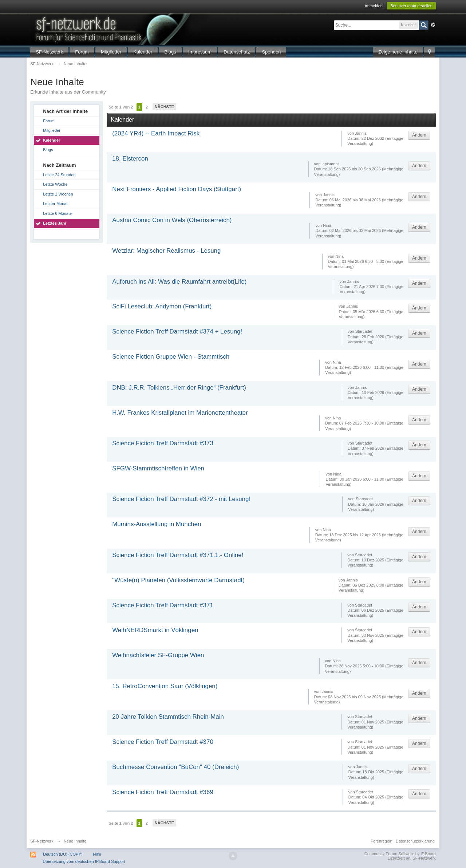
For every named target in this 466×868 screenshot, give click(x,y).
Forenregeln (381, 841)
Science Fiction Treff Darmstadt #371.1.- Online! (178, 555)
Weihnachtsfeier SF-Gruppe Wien (158, 655)
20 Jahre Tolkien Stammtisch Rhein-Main (168, 717)
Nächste (164, 107)
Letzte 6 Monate (57, 213)
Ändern (419, 135)
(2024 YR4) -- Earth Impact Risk (156, 133)
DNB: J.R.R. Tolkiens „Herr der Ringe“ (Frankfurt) (179, 388)
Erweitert (433, 25)
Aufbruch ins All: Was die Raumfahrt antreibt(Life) (179, 282)
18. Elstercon (130, 159)
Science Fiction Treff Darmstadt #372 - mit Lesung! (181, 499)
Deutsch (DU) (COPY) (63, 854)
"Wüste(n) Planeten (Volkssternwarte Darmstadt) (178, 580)
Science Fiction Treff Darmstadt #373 (163, 443)
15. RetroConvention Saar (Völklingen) (165, 686)
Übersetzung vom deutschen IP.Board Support (84, 861)
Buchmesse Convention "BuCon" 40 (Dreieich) (175, 767)
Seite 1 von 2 (121, 107)
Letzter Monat (55, 204)
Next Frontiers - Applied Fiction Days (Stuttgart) (177, 189)
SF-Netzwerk (49, 52)
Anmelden (374, 6)
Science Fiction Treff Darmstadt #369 (163, 792)
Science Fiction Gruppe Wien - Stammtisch (171, 357)
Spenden (271, 52)
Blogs (170, 52)
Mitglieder (111, 52)
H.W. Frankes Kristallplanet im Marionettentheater (180, 413)
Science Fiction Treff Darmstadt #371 (163, 605)
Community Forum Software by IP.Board (400, 854)
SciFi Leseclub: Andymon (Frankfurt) (162, 306)
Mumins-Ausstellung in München (157, 524)
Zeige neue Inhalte (398, 52)
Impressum (200, 52)
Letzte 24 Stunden (59, 175)
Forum (82, 52)
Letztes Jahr (55, 223)
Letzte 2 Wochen (58, 194)
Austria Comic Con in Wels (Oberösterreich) (172, 220)
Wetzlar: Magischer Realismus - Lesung (166, 251)
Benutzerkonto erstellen (411, 6)
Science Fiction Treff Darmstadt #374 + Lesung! (177, 332)
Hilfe (97, 854)
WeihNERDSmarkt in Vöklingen (155, 630)
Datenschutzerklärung (415, 841)
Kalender (143, 52)
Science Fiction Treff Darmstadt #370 (163, 742)
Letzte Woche (55, 184)
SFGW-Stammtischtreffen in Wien (158, 468)
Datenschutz (237, 52)
